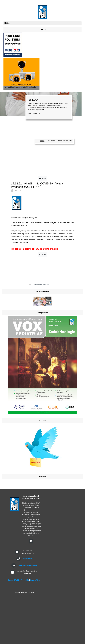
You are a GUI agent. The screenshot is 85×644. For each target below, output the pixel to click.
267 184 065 (27, 559)
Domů (10, 580)
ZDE (39, 114)
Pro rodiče (51, 141)
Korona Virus (35, 580)
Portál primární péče (65, 141)
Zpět (42, 179)
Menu (7, 23)
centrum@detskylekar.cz (27, 565)
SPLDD (42, 141)
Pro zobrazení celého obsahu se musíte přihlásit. (35, 249)
